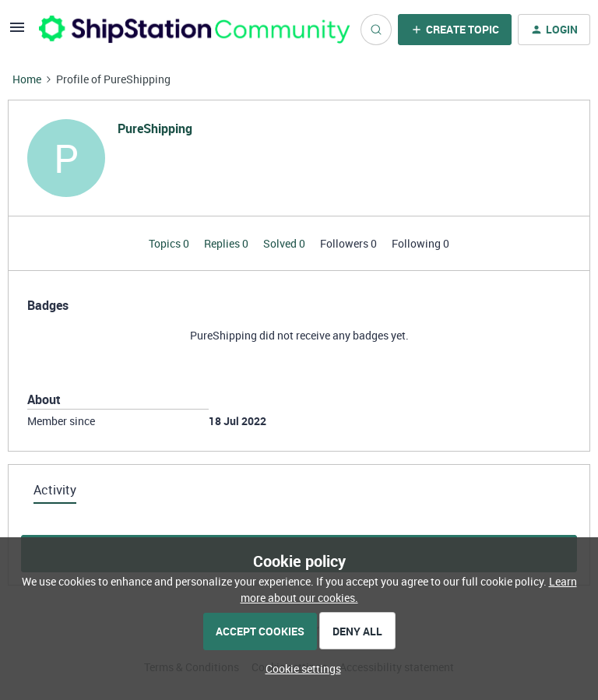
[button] (17, 32)
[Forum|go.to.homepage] (190, 29)
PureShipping (155, 128)
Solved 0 (285, 243)
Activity (55, 490)
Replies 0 (227, 243)
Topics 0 (170, 243)
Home (27, 79)
